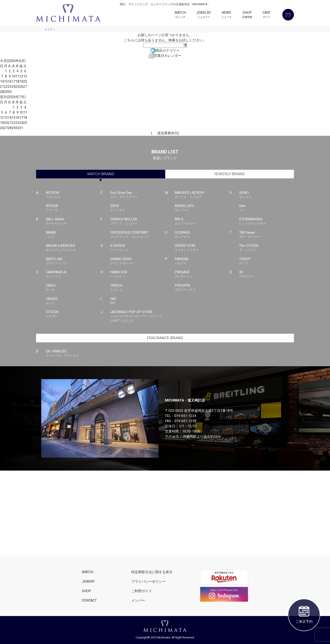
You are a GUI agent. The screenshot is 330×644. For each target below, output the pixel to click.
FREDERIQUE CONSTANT (138, 235)
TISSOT (267, 261)
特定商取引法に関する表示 (152, 572)
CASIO (73, 288)
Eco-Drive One (138, 195)
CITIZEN (73, 314)
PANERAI (202, 261)
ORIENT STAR (202, 248)
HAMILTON (138, 274)
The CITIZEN (267, 248)
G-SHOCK (138, 248)
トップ (48, 29)
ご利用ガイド (142, 591)
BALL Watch (73, 221)
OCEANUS (202, 235)
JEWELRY (204, 15)
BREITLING (73, 261)
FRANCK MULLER (138, 221)
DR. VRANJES (73, 354)
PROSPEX (202, 288)
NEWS (226, 15)
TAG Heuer (267, 235)
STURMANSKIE (267, 221)
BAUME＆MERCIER (73, 248)
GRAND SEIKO (138, 261)
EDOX (138, 208)
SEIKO (267, 195)
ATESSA (73, 208)
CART (267, 15)
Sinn (267, 208)
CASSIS (73, 301)
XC (267, 274)
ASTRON (73, 195)
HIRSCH (138, 288)
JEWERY (88, 581)
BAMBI (73, 235)
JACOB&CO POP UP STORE (138, 316)
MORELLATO (202, 208)
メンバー (138, 600)
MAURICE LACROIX (202, 195)
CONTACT (89, 600)
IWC (138, 301)
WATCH (180, 15)
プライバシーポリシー (148, 581)
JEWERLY (230, 174)
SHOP (247, 15)
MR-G (202, 221)
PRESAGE (202, 274)
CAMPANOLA (73, 274)
